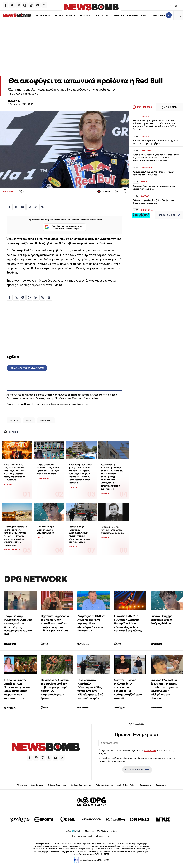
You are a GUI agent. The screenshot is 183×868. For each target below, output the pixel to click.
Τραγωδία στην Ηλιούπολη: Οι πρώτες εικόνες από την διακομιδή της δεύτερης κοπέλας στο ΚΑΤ (18, 625)
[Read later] (125, 191)
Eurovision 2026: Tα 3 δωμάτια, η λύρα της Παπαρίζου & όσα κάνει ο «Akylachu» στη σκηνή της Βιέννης (128, 623)
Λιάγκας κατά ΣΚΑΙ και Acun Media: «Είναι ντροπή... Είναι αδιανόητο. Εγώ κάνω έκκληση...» (91, 623)
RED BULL (14, 420)
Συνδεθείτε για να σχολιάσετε (27, 368)
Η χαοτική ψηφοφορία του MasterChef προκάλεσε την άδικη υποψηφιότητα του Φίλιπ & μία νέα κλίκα (55, 623)
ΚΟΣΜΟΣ (98, 15)
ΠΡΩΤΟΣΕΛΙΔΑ (150, 15)
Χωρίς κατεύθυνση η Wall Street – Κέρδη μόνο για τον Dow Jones (153, 173)
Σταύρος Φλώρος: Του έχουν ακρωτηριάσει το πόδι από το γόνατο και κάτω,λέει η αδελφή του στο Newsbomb (164, 689)
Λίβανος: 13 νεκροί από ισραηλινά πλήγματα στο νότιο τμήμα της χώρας (155, 142)
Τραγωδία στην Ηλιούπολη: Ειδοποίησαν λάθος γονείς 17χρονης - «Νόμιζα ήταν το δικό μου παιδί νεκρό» (79, 534)
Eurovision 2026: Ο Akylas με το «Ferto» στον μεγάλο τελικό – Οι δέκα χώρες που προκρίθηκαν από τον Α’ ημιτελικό (15, 472)
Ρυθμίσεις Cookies (104, 785)
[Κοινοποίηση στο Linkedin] (36, 207)
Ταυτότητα (22, 785)
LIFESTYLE (124, 15)
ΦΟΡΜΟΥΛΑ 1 (46, 420)
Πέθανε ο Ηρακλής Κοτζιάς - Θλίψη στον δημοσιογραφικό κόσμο (113, 530)
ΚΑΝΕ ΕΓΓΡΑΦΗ (137, 770)
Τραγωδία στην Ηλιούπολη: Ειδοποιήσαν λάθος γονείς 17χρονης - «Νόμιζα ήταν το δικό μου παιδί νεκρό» (90, 689)
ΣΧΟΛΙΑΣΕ (104, 191)
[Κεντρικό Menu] (178, 15)
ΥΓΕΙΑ (88, 15)
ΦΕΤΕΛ (29, 420)
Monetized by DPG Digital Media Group (101, 831)
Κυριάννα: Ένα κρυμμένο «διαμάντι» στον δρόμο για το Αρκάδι (154, 187)
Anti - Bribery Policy (126, 785)
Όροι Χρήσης (37, 785)
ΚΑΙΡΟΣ (136, 15)
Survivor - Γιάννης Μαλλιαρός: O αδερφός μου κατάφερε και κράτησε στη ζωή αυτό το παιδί (128, 689)
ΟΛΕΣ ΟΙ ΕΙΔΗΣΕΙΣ (34, 15)
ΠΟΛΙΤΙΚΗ (62, 15)
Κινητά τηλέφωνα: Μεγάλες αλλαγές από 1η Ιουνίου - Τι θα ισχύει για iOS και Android (48, 469)
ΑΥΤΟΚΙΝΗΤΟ (8, 191)
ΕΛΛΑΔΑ (50, 15)
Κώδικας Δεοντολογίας (81, 785)
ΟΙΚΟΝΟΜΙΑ (76, 15)
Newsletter (30, 404)
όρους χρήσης (150, 750)
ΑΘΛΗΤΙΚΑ (110, 15)
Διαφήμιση (161, 785)
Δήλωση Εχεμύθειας (57, 785)
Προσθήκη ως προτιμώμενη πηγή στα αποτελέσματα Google (63, 227)
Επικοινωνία (146, 785)
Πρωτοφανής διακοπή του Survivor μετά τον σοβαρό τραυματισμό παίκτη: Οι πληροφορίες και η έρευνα (55, 689)
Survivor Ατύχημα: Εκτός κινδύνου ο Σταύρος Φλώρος (45, 530)
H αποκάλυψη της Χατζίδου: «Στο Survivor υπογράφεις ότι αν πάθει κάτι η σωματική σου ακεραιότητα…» (17, 689)
